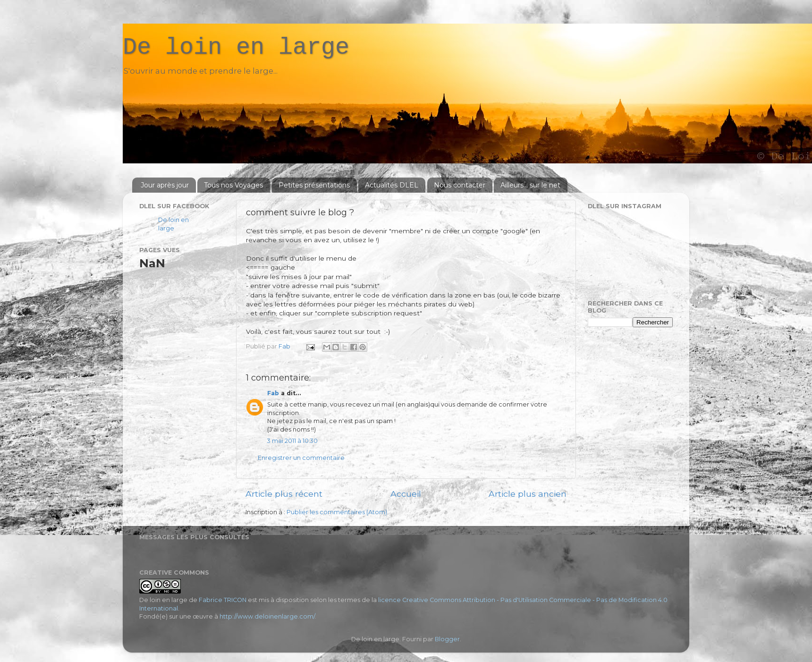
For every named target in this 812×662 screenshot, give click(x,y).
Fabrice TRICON (223, 600)
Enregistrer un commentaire (301, 458)
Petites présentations (314, 185)
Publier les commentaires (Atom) (337, 512)
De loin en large (236, 47)
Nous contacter (460, 185)
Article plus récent (284, 494)
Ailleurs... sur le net (530, 185)
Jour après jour (165, 185)
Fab (273, 393)
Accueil (406, 494)
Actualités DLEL (392, 185)
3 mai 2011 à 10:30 (292, 441)
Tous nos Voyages (233, 185)
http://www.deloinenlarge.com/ (267, 616)
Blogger (447, 639)
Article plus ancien (528, 494)
